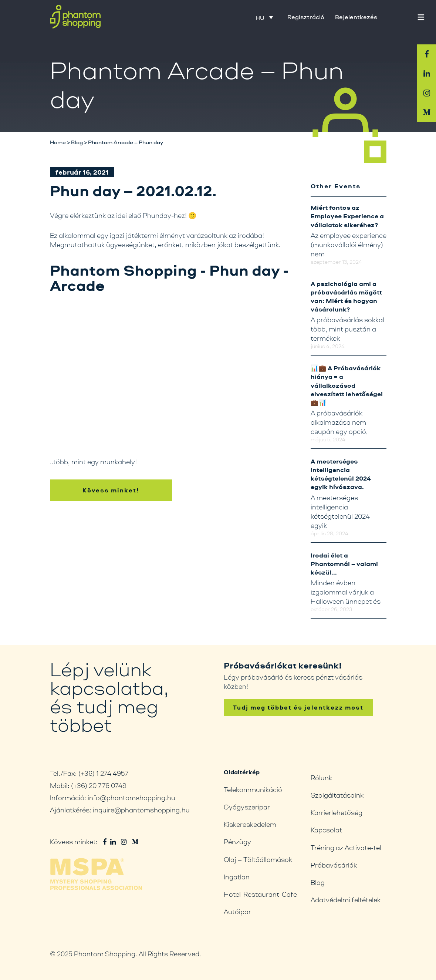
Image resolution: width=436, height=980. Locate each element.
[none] (269, 17)
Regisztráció (306, 17)
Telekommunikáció (253, 789)
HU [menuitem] (260, 18)
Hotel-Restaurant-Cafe (260, 894)
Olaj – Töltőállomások (258, 859)
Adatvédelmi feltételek (346, 900)
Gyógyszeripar (247, 807)
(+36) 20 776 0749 (99, 785)
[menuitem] (264, 17)
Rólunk (321, 778)
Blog (318, 882)
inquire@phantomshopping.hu (141, 810)
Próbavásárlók (334, 865)
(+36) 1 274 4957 (104, 773)
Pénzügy (237, 842)
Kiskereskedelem (250, 824)
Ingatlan (237, 877)
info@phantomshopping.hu (131, 798)
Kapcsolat (326, 830)
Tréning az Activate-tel (346, 848)
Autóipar (237, 912)
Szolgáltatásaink (337, 795)
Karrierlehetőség (337, 812)
